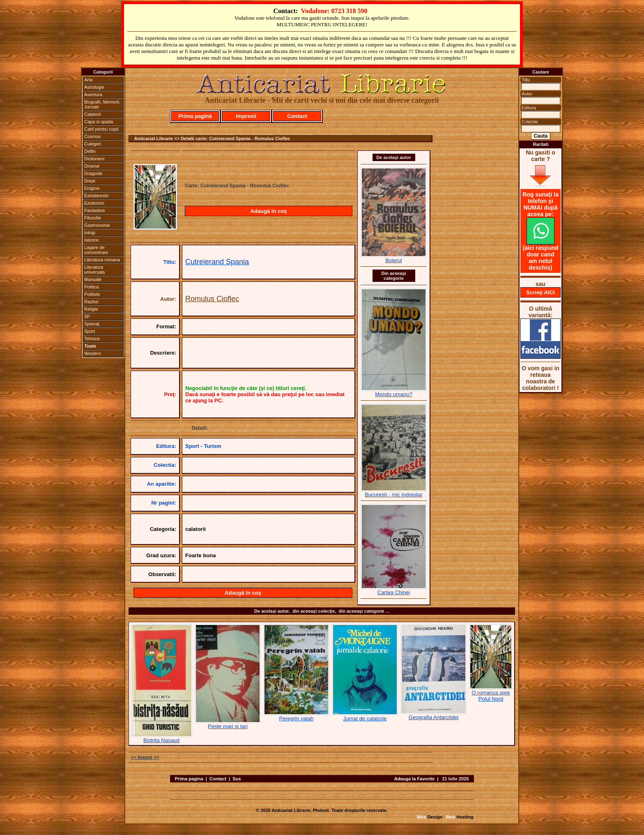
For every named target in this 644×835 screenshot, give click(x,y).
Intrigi (90, 233)
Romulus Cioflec (212, 299)
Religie (91, 309)
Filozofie (93, 218)
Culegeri (93, 144)
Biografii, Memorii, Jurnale (102, 104)
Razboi (91, 302)
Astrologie (94, 87)
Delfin (90, 151)
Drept (90, 181)
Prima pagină (195, 116)
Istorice (91, 240)
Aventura (93, 95)
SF (87, 316)
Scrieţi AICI (541, 292)
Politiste (92, 294)
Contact (297, 116)
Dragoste (93, 173)
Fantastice (95, 210)
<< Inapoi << (145, 757)
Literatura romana (102, 260)
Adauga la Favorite (414, 779)
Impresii (246, 116)
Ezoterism (94, 203)
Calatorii (92, 114)
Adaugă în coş (269, 211)
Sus (237, 779)
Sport (90, 331)
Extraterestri (96, 196)
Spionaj (92, 324)
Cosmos (92, 136)
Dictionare (94, 159)
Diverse (92, 166)
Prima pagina (189, 779)
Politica (91, 287)
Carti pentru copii (101, 129)
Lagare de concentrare (96, 250)
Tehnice (92, 339)
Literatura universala (94, 270)
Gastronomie (97, 225)
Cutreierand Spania (217, 262)
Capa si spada (99, 122)
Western (93, 353)
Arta (88, 80)
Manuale (93, 279)
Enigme (92, 188)
